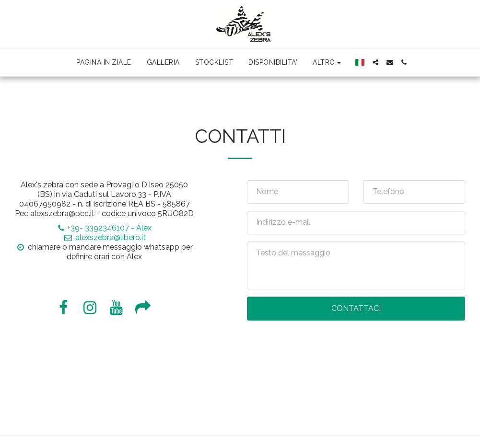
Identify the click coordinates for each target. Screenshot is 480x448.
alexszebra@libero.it (104, 237)
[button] (375, 62)
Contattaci (356, 308)
